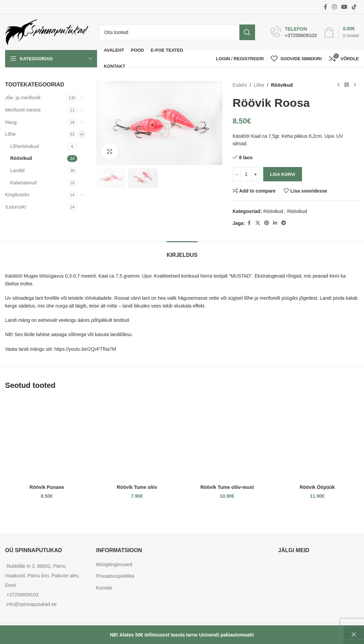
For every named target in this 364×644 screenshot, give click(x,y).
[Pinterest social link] (267, 223)
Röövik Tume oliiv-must (227, 487)
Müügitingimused (114, 564)
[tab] (182, 252)
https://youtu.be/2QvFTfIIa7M (85, 349)
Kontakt (104, 588)
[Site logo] (47, 32)
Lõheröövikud (25, 146)
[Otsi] (177, 32)
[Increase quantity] (256, 174)
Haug (11, 122)
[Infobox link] (294, 32)
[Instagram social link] (334, 7)
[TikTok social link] (354, 7)
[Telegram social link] (284, 223)
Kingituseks (17, 195)
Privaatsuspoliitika (115, 576)
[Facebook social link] (326, 7)
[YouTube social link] (344, 7)
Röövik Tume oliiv (137, 487)
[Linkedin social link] (275, 223)
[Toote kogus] (246, 174)
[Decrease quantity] (237, 174)
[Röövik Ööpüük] (317, 439)
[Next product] (355, 85)
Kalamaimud (23, 183)
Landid (17, 170)
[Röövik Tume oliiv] (137, 439)
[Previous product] (338, 85)
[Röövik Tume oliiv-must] (227, 439)
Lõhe (10, 134)
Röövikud (21, 158)
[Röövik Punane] (47, 439)
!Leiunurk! (15, 207)
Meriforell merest (23, 110)
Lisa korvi (283, 174)
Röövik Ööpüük (317, 487)
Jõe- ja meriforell (23, 98)
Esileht (240, 85)
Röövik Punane (47, 487)
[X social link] (258, 223)
